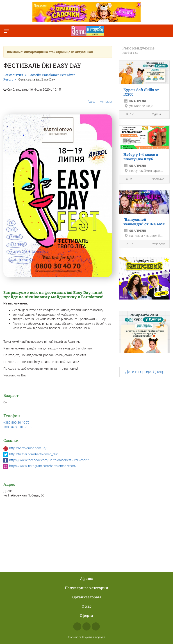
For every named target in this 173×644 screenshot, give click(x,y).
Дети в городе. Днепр (145, 372)
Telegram (96, 626)
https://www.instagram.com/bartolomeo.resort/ (43, 466)
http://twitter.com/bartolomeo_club (34, 454)
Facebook (77, 626)
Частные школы (157, 179)
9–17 (127, 115)
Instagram (86, 626)
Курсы (154, 115)
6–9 (126, 180)
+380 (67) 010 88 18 (17, 427)
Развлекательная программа (157, 244)
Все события (13, 75)
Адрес (91, 98)
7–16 (127, 244)
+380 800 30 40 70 (16, 423)
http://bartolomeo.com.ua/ (28, 448)
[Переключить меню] (6, 31)
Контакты (106, 98)
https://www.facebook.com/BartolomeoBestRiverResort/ (49, 460)
